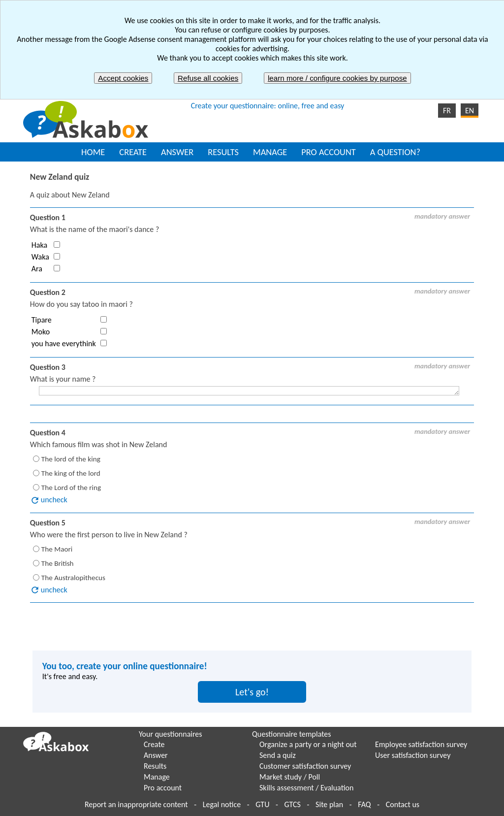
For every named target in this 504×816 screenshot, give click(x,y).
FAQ (364, 804)
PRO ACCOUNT (328, 152)
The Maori (57, 549)
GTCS (293, 804)
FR (447, 111)
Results (155, 766)
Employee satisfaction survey (421, 744)
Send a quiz (278, 755)
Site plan (329, 804)
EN (470, 111)
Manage (157, 777)
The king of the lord (71, 473)
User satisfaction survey (413, 755)
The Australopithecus (73, 577)
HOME (93, 152)
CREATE (133, 152)
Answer (156, 755)
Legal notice (222, 804)
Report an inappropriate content (136, 804)
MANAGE (270, 152)
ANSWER (177, 152)
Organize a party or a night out (308, 744)
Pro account (163, 788)
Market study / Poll (290, 777)
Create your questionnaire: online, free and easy (268, 106)
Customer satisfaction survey (305, 766)
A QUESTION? (395, 152)
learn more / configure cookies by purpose (337, 78)
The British (58, 563)
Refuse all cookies (208, 78)
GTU (262, 804)
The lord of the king (71, 459)
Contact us (403, 804)
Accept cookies (123, 78)
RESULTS (223, 152)
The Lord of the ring (71, 488)
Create (154, 744)
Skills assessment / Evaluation (306, 788)
